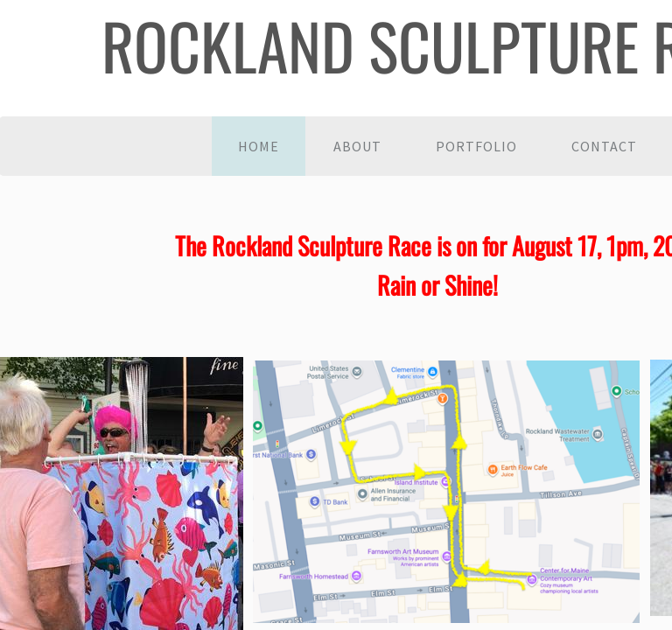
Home (259, 146)
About (357, 146)
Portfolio (476, 146)
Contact (604, 146)
